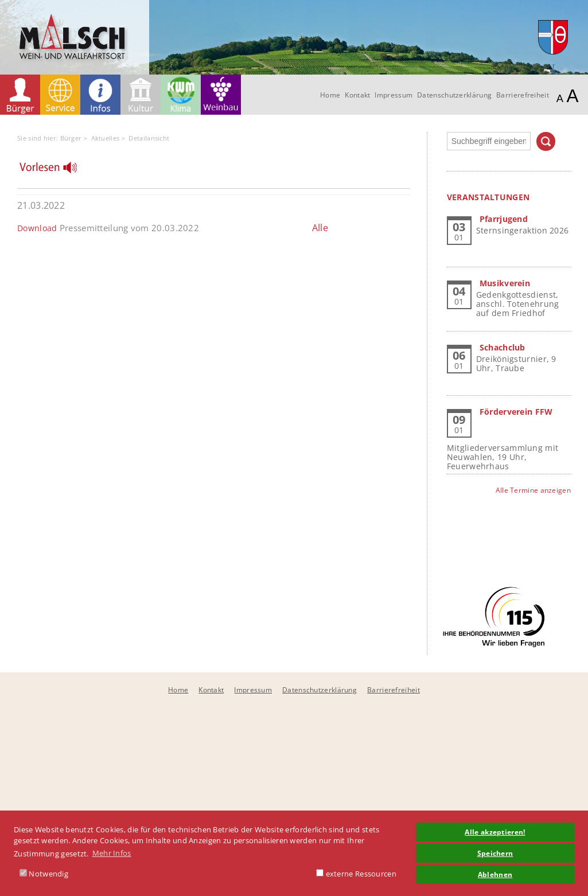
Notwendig (44, 874)
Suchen (546, 141)
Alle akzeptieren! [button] (495, 832)
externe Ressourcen (356, 874)
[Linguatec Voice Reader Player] (55, 170)
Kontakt (357, 95)
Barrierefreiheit (523, 95)
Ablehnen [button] (495, 874)
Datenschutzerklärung (454, 95)
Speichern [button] (495, 853)
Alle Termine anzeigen (533, 490)
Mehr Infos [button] (112, 853)
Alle (320, 228)
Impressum (394, 95)
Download (37, 228)
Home (330, 95)
